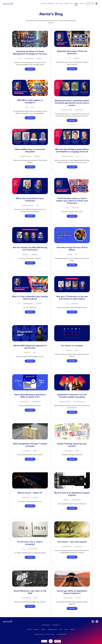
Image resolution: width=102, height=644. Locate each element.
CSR (72, 3)
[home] (8, 4)
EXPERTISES (51, 3)
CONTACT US (90, 3)
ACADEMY (66, 3)
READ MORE (30, 69)
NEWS (76, 3)
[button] (98, 4)
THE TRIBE (43, 3)
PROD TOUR (59, 3)
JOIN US (82, 3)
